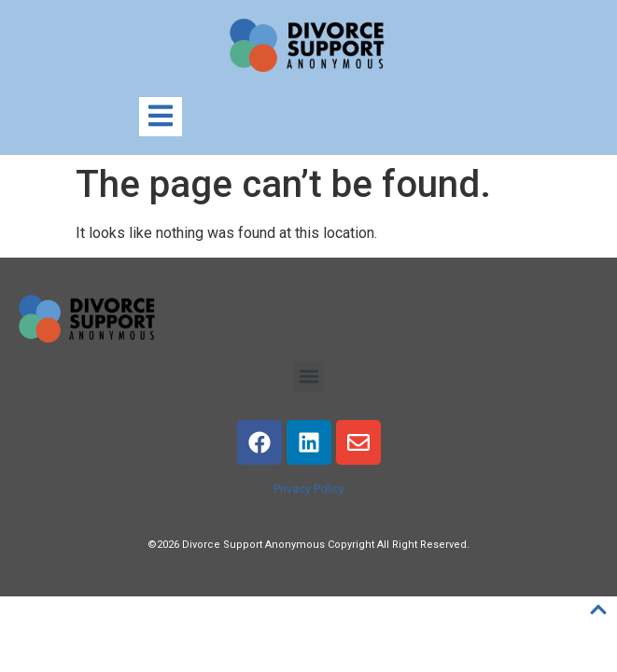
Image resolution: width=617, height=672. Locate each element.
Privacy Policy (309, 489)
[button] (308, 377)
